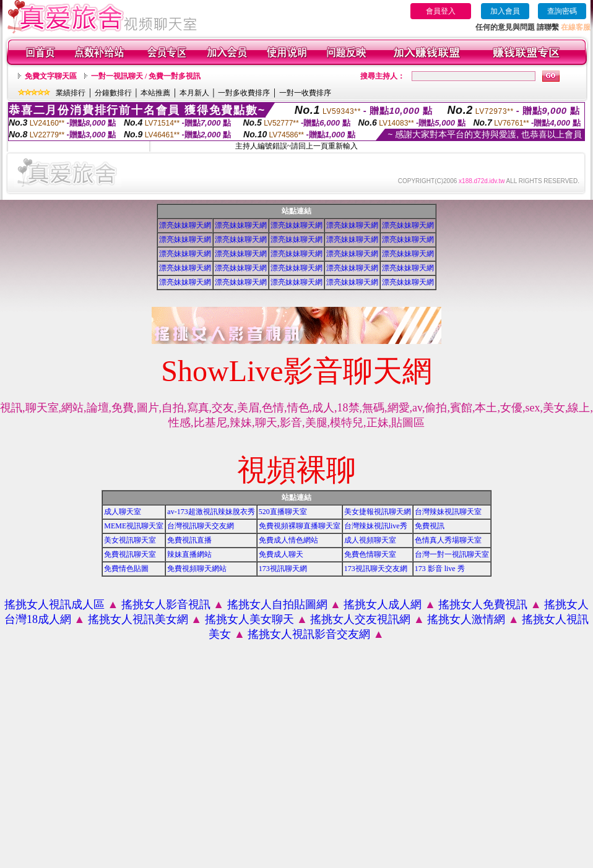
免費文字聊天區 (51, 76)
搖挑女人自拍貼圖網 (277, 604)
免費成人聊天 (281, 554)
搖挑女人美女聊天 (249, 619)
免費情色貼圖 (126, 569)
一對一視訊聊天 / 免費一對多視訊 (146, 76)
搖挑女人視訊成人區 (54, 604)
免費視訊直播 (189, 540)
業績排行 (71, 93)
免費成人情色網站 (288, 540)
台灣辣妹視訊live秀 (376, 526)
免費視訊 (430, 526)
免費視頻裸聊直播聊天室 (300, 526)
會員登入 (441, 11)
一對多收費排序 (244, 93)
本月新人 (194, 93)
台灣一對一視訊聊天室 (452, 554)
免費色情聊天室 (370, 554)
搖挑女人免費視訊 (483, 604)
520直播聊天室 (283, 512)
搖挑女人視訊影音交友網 (309, 634)
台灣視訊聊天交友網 (201, 526)
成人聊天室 (123, 512)
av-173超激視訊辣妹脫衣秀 (211, 512)
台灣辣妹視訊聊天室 (448, 512)
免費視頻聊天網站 (197, 569)
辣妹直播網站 (189, 554)
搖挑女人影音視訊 (166, 604)
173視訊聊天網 (283, 569)
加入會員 (505, 11)
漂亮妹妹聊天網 (185, 225)
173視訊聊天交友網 (376, 569)
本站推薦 (155, 93)
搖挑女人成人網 (383, 604)
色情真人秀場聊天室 (448, 540)
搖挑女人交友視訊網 (360, 619)
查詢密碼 (562, 11)
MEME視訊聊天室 (134, 526)
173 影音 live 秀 (440, 569)
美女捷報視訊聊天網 (378, 512)
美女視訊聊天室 (130, 540)
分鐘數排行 (113, 93)
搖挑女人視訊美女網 (138, 619)
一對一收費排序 (305, 93)
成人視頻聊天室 (370, 540)
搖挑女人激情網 (466, 619)
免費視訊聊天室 (130, 554)
